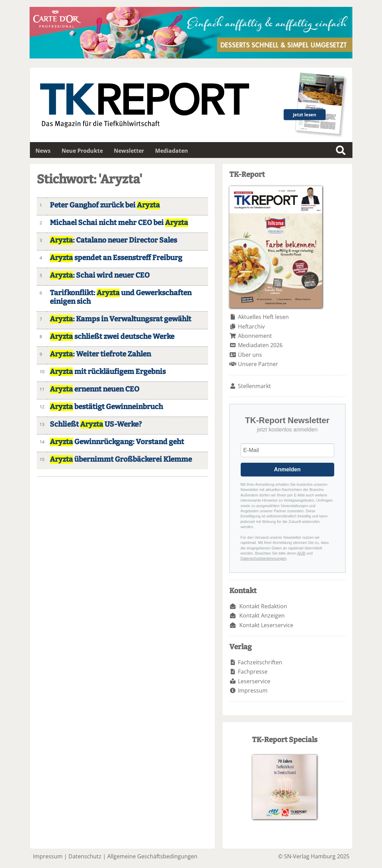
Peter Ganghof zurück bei (105, 205)
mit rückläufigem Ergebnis (108, 372)
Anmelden (287, 469)
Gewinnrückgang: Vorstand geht (117, 442)
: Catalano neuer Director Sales (113, 240)
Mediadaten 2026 (260, 345)
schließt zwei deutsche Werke (112, 337)
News (43, 151)
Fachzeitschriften (260, 662)
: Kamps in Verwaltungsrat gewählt (121, 319)
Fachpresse (253, 672)
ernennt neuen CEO (95, 389)
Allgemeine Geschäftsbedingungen (152, 856)
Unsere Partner (258, 364)
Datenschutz (85, 856)
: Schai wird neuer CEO (100, 275)
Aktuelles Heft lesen (263, 317)
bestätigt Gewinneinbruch (106, 407)
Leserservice (254, 681)
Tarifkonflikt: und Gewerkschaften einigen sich (121, 297)
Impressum (253, 690)
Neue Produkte (82, 151)
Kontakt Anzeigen (262, 615)
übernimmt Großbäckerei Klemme (121, 459)
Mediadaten (172, 151)
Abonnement (255, 336)
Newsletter (129, 151)
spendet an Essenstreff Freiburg (116, 258)
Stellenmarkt (254, 386)
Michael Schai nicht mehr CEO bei (119, 223)
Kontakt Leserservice (266, 625)
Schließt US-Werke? (96, 424)
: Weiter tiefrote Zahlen (100, 354)
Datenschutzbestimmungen (264, 558)
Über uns (250, 355)
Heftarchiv (251, 326)
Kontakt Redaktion (263, 606)
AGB (301, 553)
